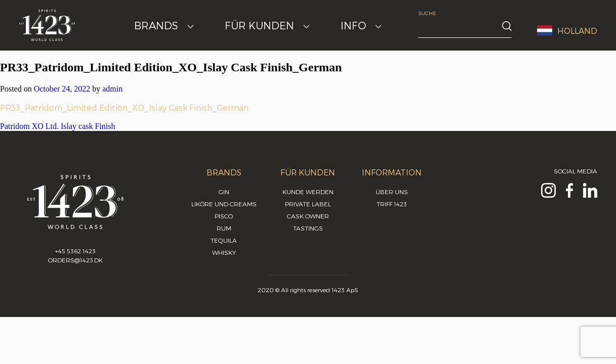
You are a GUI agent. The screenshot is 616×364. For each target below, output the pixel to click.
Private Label (308, 204)
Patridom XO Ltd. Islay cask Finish (58, 126)
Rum (224, 228)
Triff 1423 (392, 204)
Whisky (224, 252)
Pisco (224, 216)
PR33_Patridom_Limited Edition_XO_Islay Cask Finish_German (124, 107)
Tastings (308, 228)
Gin (224, 192)
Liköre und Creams (224, 204)
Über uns (392, 192)
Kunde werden (308, 192)
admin (112, 89)
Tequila (224, 240)
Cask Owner (308, 216)
